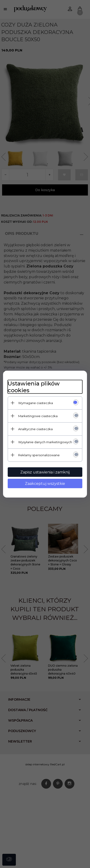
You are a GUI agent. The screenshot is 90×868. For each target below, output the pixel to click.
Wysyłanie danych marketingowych (45, 442)
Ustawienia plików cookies (34, 387)
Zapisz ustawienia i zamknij (45, 472)
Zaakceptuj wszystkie (45, 483)
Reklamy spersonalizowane (39, 455)
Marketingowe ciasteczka (38, 416)
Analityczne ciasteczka (35, 429)
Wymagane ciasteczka (36, 403)
